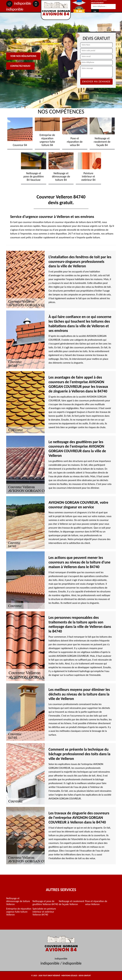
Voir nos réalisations (23, 56)
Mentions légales (69, 976)
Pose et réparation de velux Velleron (96, 903)
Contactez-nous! (20, 66)
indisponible (19, 3)
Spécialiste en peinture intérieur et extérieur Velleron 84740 (44, 912)
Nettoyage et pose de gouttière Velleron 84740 (45, 903)
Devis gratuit (85, 976)
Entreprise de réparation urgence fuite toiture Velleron (19, 912)
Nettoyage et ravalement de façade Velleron (71, 903)
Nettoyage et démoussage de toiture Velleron (18, 901)
